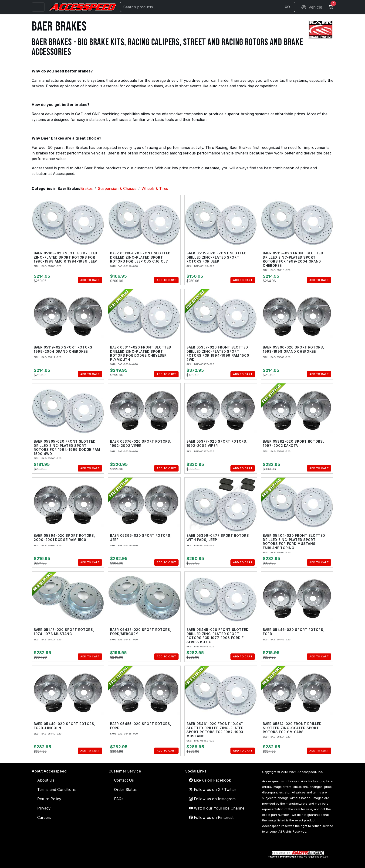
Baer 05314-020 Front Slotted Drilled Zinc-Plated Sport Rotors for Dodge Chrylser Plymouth (141, 353)
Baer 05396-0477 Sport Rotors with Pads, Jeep (218, 538)
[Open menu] (38, 7)
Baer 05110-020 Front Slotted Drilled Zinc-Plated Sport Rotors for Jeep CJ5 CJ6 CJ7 (140, 257)
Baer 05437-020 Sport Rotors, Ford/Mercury (141, 632)
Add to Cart (90, 280)
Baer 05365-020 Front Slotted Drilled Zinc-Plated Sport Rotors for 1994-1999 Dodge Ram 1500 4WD (67, 448)
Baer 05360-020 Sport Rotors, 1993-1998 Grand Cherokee (294, 349)
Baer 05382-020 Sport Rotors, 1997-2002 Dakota (293, 443)
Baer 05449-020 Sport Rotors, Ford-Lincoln (65, 726)
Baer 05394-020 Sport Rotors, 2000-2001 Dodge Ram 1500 (64, 538)
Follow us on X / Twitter (213, 789)
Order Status (125, 789)
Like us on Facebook (210, 780)
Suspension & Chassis (117, 188)
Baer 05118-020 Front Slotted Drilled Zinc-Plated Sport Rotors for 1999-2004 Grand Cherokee (293, 259)
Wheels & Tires (155, 188)
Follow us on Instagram (212, 799)
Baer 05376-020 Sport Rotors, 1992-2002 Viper (141, 443)
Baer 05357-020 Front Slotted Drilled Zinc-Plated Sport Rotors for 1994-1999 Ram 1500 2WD (218, 353)
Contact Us (124, 780)
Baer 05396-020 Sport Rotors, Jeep (141, 538)
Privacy (44, 808)
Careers (44, 817)
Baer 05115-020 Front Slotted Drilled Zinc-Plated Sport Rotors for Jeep (217, 257)
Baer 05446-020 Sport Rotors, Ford (294, 632)
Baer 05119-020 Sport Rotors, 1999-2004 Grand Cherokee (64, 349)
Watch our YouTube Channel (217, 808)
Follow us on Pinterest (211, 817)
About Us (46, 780)
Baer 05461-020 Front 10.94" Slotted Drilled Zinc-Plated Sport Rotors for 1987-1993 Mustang (215, 730)
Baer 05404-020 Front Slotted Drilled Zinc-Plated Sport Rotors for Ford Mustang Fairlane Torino (294, 542)
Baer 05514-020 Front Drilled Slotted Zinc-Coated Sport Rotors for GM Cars (292, 728)
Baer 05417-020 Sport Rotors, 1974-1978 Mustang (64, 632)
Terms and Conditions (56, 789)
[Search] (200, 7)
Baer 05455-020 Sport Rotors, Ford (141, 726)
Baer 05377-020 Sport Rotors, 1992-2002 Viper (217, 443)
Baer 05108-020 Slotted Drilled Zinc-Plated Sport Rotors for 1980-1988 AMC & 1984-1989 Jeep (66, 257)
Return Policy (49, 799)
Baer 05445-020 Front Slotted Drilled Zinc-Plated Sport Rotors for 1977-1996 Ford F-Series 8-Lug (218, 636)
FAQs (119, 799)
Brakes (86, 188)
